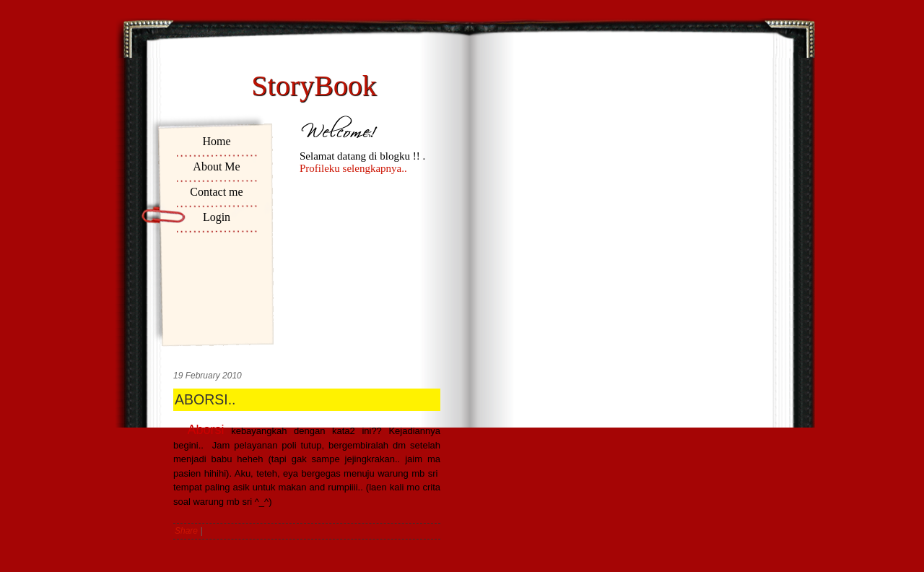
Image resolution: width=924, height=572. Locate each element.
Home (216, 141)
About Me (216, 166)
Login (217, 217)
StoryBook (314, 86)
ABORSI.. (205, 399)
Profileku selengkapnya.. (353, 168)
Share (186, 531)
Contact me (216, 192)
